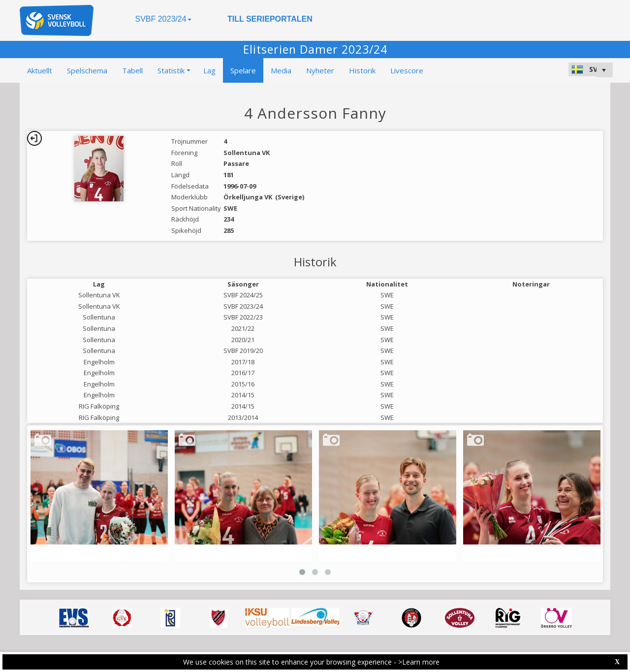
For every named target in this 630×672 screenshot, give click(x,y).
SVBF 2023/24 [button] (163, 19)
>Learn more (419, 662)
